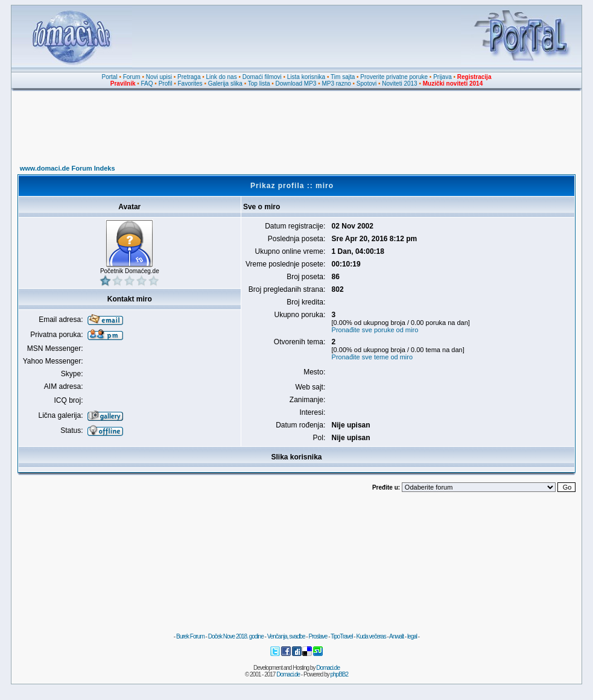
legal (412, 636)
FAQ (147, 84)
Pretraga (189, 77)
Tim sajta (343, 77)
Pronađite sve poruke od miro (375, 330)
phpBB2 (340, 674)
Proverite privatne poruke (394, 77)
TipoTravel (342, 636)
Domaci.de (328, 668)
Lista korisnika (306, 77)
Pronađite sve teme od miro (373, 357)
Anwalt (396, 636)
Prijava (442, 77)
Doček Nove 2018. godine (236, 636)
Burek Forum (190, 636)
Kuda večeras (371, 636)
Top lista (259, 84)
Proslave (318, 636)
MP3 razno (336, 84)
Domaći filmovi (262, 77)
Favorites (190, 84)
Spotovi (366, 84)
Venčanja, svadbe (286, 636)
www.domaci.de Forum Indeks (68, 168)
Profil (166, 84)
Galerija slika (225, 84)
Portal (110, 77)
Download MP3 (296, 84)
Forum (132, 77)
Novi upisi (159, 77)
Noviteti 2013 (399, 84)
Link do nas (222, 77)
